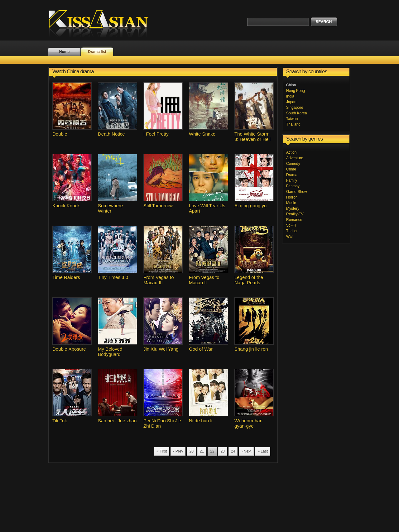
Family (292, 180)
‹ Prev (178, 451)
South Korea (297, 113)
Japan (291, 102)
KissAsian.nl (103, 23)
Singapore (295, 108)
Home (64, 52)
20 (191, 451)
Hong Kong (296, 91)
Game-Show (297, 192)
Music (291, 203)
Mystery (293, 208)
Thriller (292, 231)
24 (233, 451)
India (290, 96)
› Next (246, 451)
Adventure (295, 158)
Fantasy (293, 186)
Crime (291, 169)
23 (223, 451)
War (290, 237)
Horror (291, 197)
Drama (292, 175)
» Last (263, 451)
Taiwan (292, 119)
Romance (294, 220)
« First (162, 451)
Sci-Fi (291, 225)
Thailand (293, 124)
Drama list (97, 52)
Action (291, 152)
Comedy (293, 164)
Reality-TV (295, 214)
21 (202, 451)
